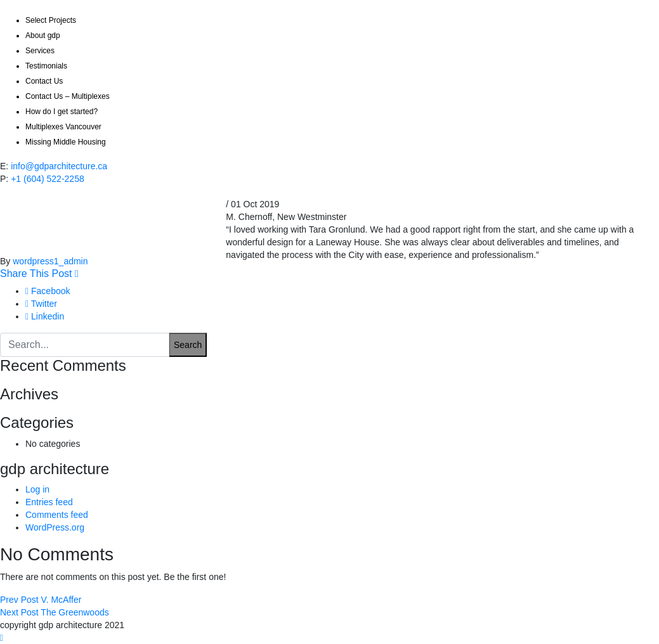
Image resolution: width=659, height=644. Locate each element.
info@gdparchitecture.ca (59, 166)
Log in (37, 489)
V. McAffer (41, 600)
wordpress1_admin (50, 261)
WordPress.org (55, 527)
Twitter (41, 304)
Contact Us (44, 81)
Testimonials (46, 66)
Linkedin (45, 316)
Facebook (48, 291)
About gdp (43, 35)
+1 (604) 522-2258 (48, 179)
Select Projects (51, 20)
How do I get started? (62, 112)
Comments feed (57, 515)
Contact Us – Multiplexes (68, 96)
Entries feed (49, 502)
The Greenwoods (55, 612)
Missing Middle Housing (66, 142)
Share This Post (39, 274)
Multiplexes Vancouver (63, 127)
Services (40, 51)
